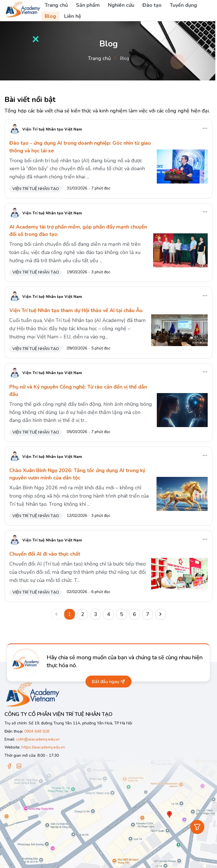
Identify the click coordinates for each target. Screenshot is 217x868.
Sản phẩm (88, 5)
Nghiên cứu (121, 5)
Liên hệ (73, 16)
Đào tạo (152, 5)
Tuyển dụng (183, 5)
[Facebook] (9, 766)
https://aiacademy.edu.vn (43, 747)
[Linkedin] (19, 766)
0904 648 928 (37, 731)
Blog (50, 16)
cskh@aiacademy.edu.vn (38, 739)
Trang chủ (56, 5)
